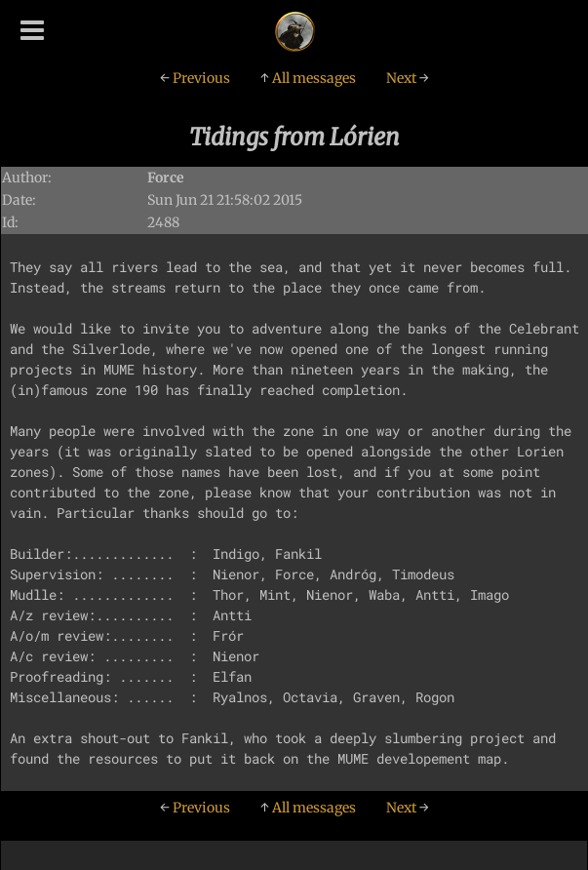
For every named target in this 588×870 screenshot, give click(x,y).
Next (408, 78)
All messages (308, 78)
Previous (195, 78)
